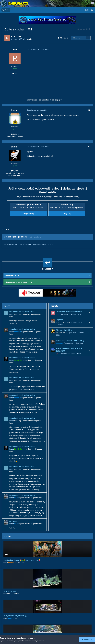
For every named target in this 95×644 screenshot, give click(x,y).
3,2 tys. (15, 134)
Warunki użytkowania (36, 641)
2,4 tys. (15, 171)
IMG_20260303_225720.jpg (15, 616)
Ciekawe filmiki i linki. (64, 330)
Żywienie (28, 39)
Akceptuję (87, 639)
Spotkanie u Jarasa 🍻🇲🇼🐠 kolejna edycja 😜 (22, 560)
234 (15, 73)
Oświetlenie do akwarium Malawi (22, 312)
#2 (89, 110)
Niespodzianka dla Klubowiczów (18, 282)
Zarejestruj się (28, 214)
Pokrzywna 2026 (12, 275)
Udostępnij (63, 38)
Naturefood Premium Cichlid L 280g (70, 341)
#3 (89, 146)
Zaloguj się (67, 214)
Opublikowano (31, 498)
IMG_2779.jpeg (10, 591)
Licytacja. (13, 521)
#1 (89, 49)
